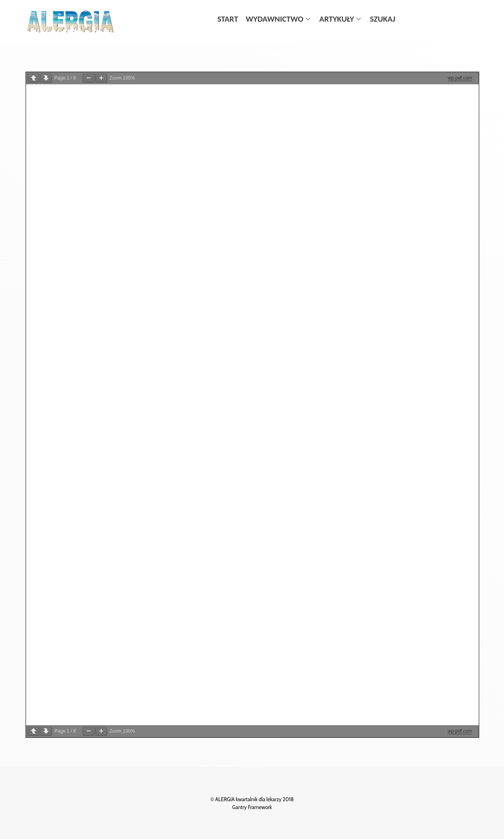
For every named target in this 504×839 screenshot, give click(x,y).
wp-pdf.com (460, 78)
